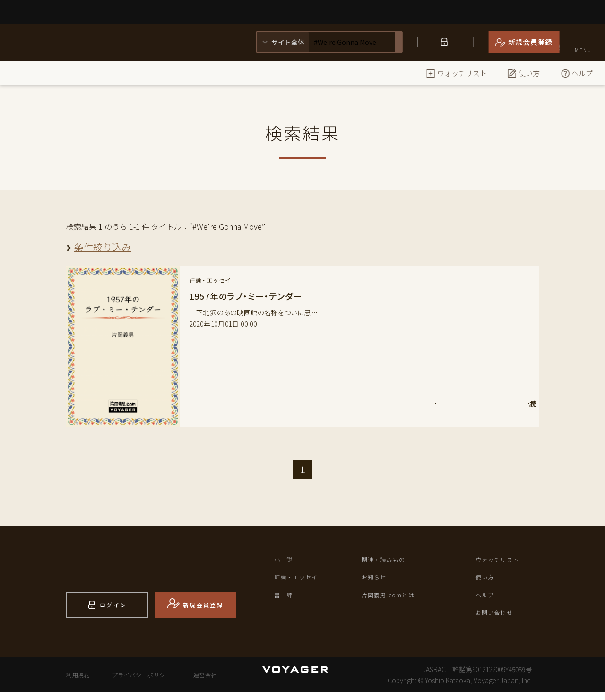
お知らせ (378, 581)
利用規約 (81, 682)
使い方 (523, 73)
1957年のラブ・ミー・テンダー (252, 296)
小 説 (287, 561)
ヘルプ (576, 73)
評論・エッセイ (303, 581)
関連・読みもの (391, 561)
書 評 (287, 601)
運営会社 (226, 682)
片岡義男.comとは (397, 601)
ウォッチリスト (456, 73)
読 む (490, 410)
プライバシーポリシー (154, 682)
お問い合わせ (501, 621)
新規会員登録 (531, 42)
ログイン (451, 42)
